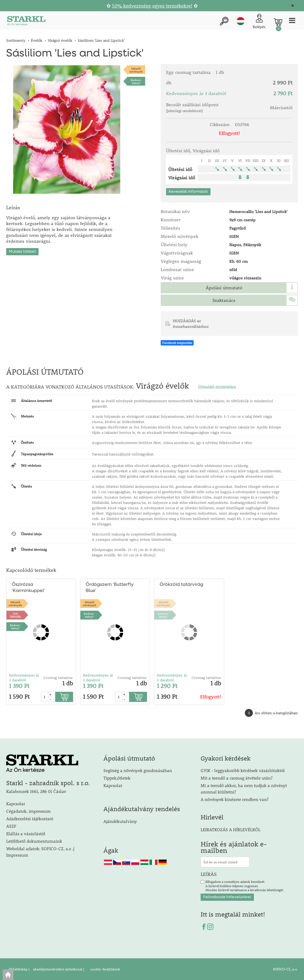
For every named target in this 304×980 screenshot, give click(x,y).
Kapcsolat (16, 804)
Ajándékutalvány (120, 821)
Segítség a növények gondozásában (138, 770)
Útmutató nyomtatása (217, 386)
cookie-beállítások (105, 969)
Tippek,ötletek (117, 778)
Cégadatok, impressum (28, 811)
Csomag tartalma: (58, 678)
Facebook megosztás (177, 343)
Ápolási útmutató (224, 288)
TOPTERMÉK (15, 615)
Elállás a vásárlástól (26, 833)
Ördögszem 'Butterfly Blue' (110, 588)
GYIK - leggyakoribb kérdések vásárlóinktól (243, 770)
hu (241, 21)
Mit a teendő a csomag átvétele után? (237, 778)
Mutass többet (22, 252)
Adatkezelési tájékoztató (30, 818)
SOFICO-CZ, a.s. (285, 969)
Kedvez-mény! (136, 81)
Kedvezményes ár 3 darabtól (24, 678)
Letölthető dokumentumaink (34, 841)
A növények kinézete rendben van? (234, 799)
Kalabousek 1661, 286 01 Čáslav (36, 791)
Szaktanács (224, 300)
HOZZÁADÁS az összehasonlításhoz (191, 323)
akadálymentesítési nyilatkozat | (58, 969)
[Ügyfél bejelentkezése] (259, 22)
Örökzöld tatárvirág (181, 585)
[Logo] (26, 22)
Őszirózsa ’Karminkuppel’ (28, 588)
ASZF (11, 826)
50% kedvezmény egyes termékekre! (152, 6)
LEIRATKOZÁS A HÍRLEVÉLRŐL (230, 829)
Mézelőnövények (136, 70)
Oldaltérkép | (19, 969)
